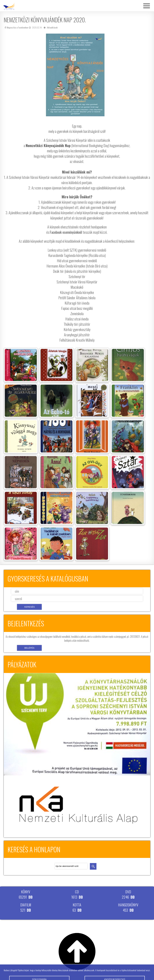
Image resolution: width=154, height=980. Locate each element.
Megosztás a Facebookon (16, 27)
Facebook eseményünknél (66, 232)
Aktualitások (52, 27)
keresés (93, 866)
